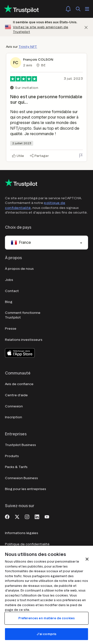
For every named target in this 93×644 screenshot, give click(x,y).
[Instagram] (27, 516)
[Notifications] (68, 9)
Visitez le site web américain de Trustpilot (41, 30)
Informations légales (22, 533)
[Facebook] (7, 516)
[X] (17, 516)
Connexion (14, 406)
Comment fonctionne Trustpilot (23, 315)
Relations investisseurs (24, 340)
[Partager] (39, 156)
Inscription (14, 417)
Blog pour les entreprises (26, 489)
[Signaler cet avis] (81, 156)
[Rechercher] (78, 9)
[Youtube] (47, 516)
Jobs (9, 280)
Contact (12, 291)
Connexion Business (21, 478)
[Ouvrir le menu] (87, 9)
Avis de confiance (19, 384)
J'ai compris (47, 634)
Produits (12, 456)
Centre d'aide (16, 395)
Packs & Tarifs (16, 467)
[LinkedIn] (37, 516)
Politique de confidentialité (27, 544)
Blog (9, 302)
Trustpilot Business (20, 445)
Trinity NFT (28, 47)
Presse (11, 329)
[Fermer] (86, 27)
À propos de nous (19, 269)
